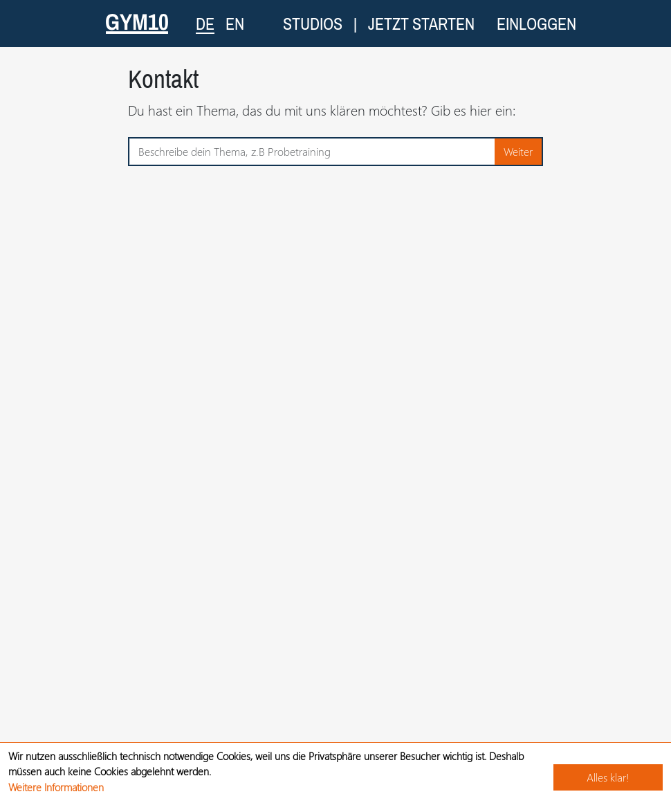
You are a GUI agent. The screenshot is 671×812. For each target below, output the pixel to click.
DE (205, 23)
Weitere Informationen (56, 787)
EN (235, 24)
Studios (313, 24)
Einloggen (536, 24)
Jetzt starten (421, 24)
